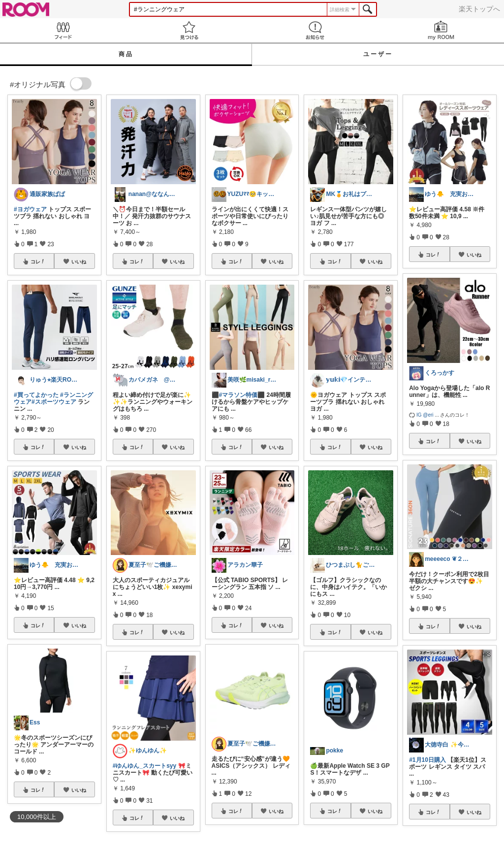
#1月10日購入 (427, 760)
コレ (38, 261)
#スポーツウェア (54, 402)
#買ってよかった (36, 395)
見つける (189, 30)
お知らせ (315, 30)
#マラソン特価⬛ (242, 395)
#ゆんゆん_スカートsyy (144, 766)
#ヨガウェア (30, 209)
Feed (63, 30)
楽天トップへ (479, 9)
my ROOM (441, 30)
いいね (79, 261)
